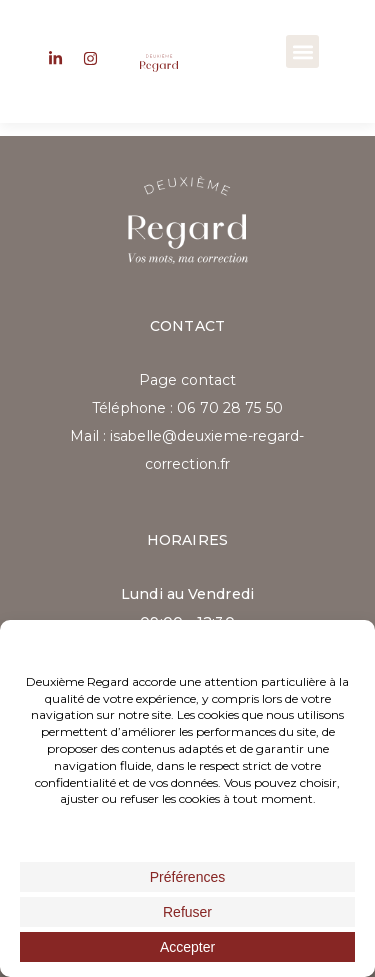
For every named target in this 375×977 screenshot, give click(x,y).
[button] (302, 51)
